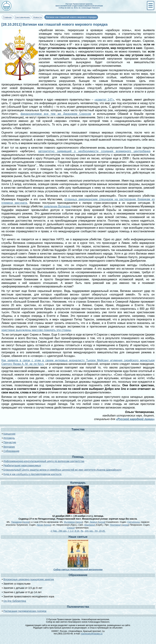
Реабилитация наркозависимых (22, 465)
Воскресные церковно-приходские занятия (29, 579)
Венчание (9, 447)
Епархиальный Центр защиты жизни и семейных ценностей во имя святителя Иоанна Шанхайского (62, 470)
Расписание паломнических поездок (25, 611)
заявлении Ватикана (57, 206)
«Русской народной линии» (135, 419)
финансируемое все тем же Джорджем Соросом (56, 114)
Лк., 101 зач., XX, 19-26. (93, 531)
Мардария (90, 525)
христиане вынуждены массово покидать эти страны (36, 330)
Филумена (69, 522)
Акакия (94, 522)
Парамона (16, 522)
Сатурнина (134, 522)
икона (26, 522)
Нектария (115, 525)
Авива (40, 525)
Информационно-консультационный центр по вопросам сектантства (44, 461)
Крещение (9, 434)
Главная (7, 17)
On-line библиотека (15, 601)
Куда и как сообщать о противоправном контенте (32, 474)
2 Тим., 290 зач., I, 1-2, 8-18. (65, 531)
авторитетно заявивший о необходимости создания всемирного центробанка (94, 151)
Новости (37, 17)
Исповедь (9, 438)
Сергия (71, 528)
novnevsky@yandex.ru (92, 634)
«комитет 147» (104, 100)
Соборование (11, 451)
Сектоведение (22, 17)
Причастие (10, 442)
